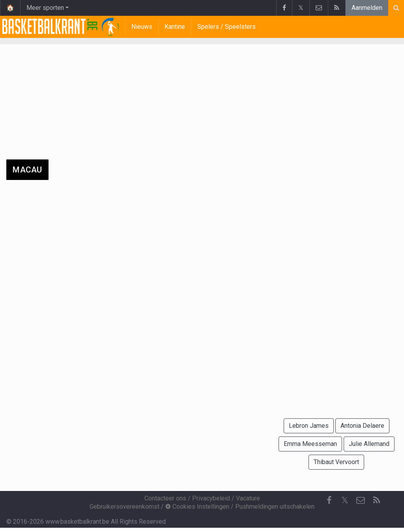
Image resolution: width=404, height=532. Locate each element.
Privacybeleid (211, 498)
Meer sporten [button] (45, 8)
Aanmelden (367, 8)
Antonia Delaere (362, 426)
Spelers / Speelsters (226, 27)
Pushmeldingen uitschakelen (275, 507)
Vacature (248, 498)
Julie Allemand (369, 444)
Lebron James (309, 426)
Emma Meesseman (310, 444)
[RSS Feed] (376, 500)
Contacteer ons (165, 498)
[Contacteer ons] (361, 500)
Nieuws (142, 27)
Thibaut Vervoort (336, 462)
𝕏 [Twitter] (345, 500)
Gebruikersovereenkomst (124, 507)
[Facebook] (329, 500)
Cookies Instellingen (197, 507)
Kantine (175, 27)
